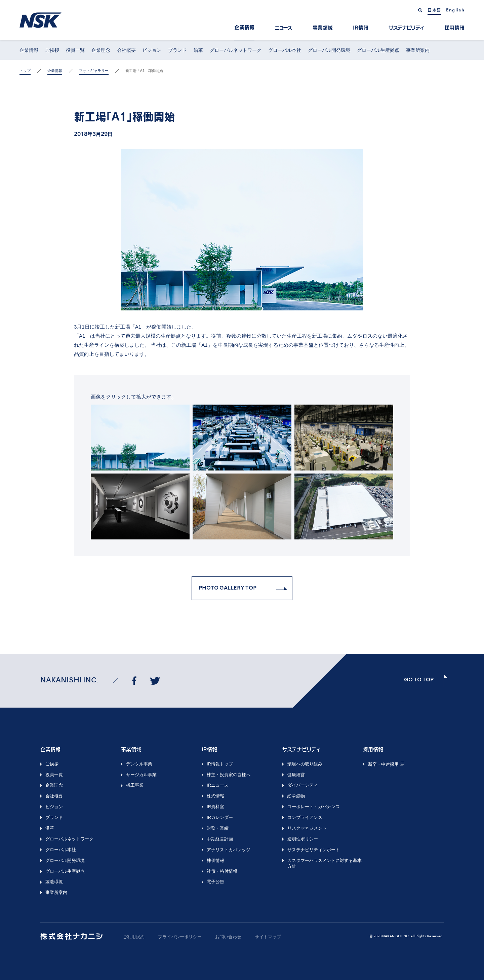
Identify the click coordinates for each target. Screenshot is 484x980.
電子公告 (215, 882)
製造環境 (54, 882)
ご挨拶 (52, 50)
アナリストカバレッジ (229, 850)
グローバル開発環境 (329, 50)
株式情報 (215, 796)
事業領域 (323, 28)
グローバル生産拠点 (378, 50)
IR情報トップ (220, 764)
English (455, 10)
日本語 (434, 10)
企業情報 (244, 27)
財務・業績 (218, 828)
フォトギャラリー (94, 71)
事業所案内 (418, 50)
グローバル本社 (285, 50)
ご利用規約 (134, 937)
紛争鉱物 (296, 796)
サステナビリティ (406, 28)
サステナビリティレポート (314, 850)
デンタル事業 (139, 764)
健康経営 (296, 775)
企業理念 (101, 50)
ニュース (284, 28)
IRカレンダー (220, 817)
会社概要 (126, 50)
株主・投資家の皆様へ (229, 775)
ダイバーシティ (303, 785)
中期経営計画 (220, 839)
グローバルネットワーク (236, 50)
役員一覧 (75, 50)
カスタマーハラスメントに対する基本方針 (325, 863)
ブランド (177, 50)
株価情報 (215, 860)
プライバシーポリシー (180, 937)
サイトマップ (268, 937)
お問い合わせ (228, 937)
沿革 (198, 50)
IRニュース (218, 785)
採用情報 (454, 28)
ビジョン (152, 50)
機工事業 (135, 785)
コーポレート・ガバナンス (314, 807)
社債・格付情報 (222, 871)
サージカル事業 (141, 775)
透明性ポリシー (303, 839)
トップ (25, 71)
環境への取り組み (305, 764)
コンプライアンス (305, 817)
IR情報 (361, 28)
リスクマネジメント (307, 828)
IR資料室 (215, 807)
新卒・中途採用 (383, 764)
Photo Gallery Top (228, 588)
